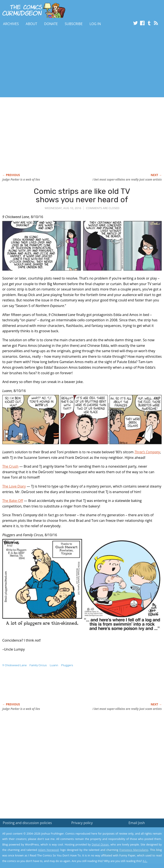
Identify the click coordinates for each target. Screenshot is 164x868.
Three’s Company (147, 452)
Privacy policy (82, 823)
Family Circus (38, 665)
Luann (54, 665)
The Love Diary (14, 486)
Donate (51, 24)
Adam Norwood (48, 850)
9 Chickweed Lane (15, 665)
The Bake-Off (13, 501)
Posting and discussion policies (27, 823)
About (31, 24)
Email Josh (137, 823)
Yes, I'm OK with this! (128, 852)
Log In (95, 24)
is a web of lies (21, 180)
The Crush (10, 466)
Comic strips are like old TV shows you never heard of (82, 195)
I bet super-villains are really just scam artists (127, 180)
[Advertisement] (50, 63)
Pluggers (67, 665)
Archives (11, 24)
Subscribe (74, 24)
